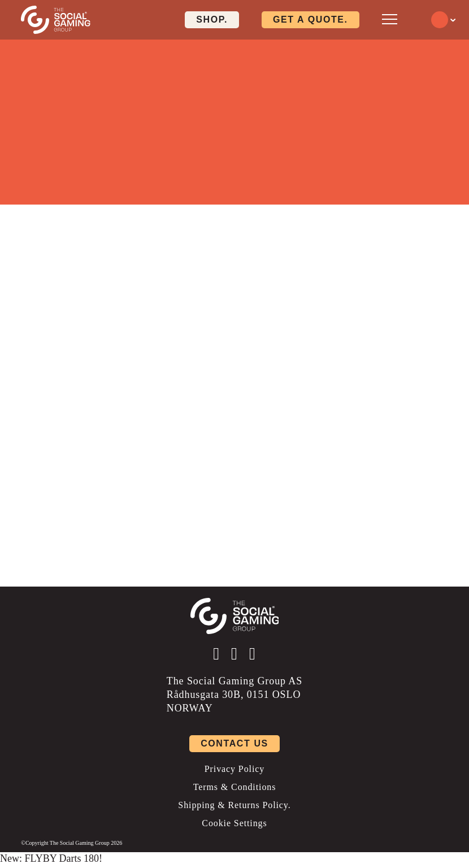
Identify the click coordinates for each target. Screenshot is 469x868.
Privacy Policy (234, 769)
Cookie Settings (234, 823)
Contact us (234, 743)
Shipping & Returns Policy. (234, 805)
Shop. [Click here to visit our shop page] (212, 19)
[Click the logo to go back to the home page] (56, 20)
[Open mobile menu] (390, 19)
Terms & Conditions (235, 787)
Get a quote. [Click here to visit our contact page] (311, 19)
